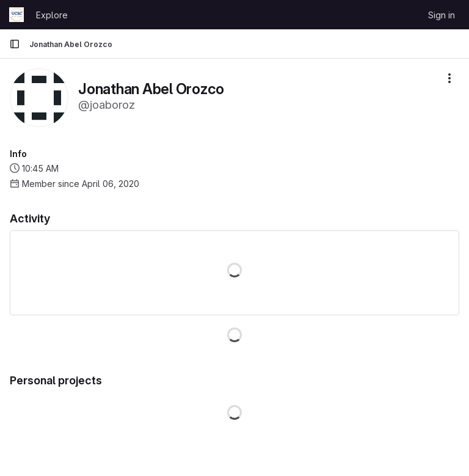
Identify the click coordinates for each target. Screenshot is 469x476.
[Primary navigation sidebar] (15, 44)
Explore (52, 15)
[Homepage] (16, 15)
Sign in (442, 15)
